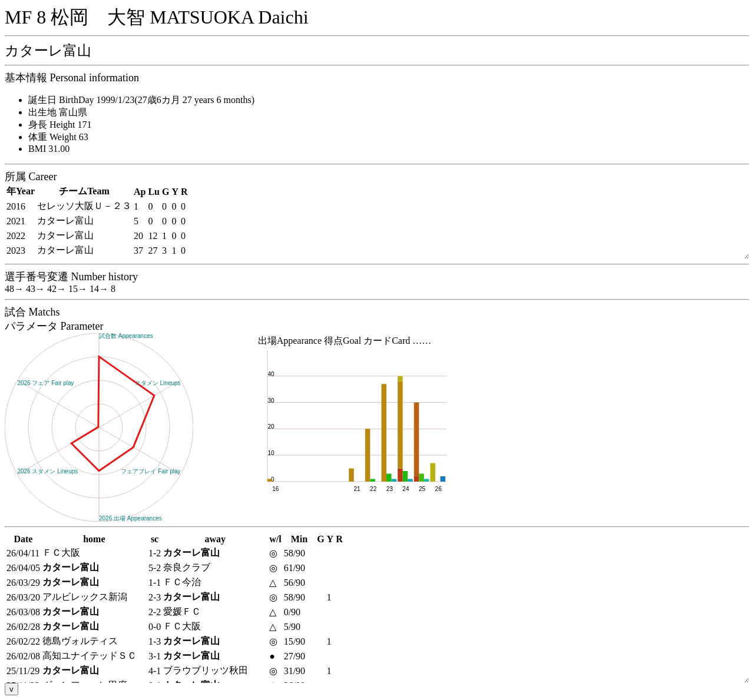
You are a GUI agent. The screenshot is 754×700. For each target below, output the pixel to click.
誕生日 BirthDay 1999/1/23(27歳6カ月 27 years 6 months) (141, 100)
